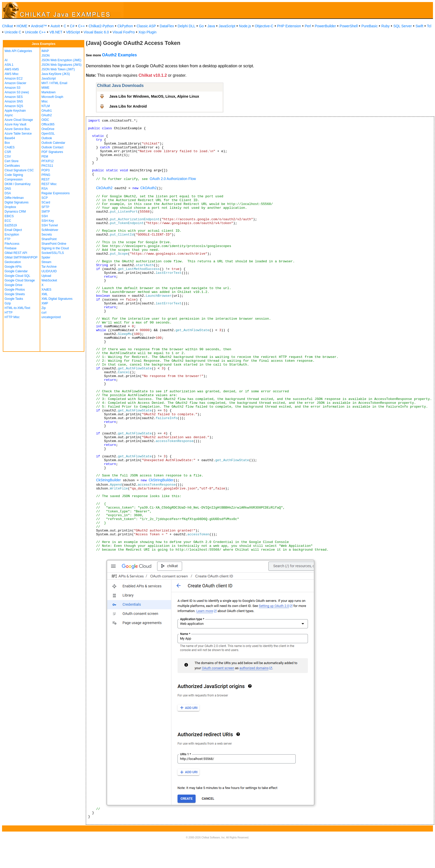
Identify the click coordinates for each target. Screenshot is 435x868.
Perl (308, 26)
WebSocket (49, 280)
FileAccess (12, 244)
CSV (8, 157)
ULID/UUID (49, 271)
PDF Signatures (52, 152)
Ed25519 (11, 225)
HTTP (9, 313)
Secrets (47, 235)
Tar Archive (49, 267)
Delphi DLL (186, 26)
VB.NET (56, 32)
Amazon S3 (12, 88)
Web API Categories (18, 51)
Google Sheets (15, 294)
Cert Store (12, 161)
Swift (419, 26)
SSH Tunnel (50, 225)
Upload (46, 276)
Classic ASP (146, 26)
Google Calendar (16, 271)
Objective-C (264, 26)
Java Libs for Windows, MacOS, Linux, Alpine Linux (154, 96)
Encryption (12, 235)
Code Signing (14, 175)
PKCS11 (47, 166)
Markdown (49, 92)
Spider (46, 257)
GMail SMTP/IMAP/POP (21, 257)
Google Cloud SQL (17, 276)
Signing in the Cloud (55, 248)
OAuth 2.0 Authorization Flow (173, 179)
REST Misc (49, 184)
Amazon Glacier (15, 83)
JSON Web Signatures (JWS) (62, 65)
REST (46, 179)
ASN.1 (9, 65)
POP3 (46, 170)
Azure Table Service (18, 134)
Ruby (385, 26)
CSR (8, 152)
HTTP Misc (12, 317)
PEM (45, 157)
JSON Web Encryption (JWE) (61, 60)
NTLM (46, 106)
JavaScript (227, 26)
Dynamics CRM (15, 212)
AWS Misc (12, 74)
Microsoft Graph (52, 97)
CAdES (10, 147)
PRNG (46, 175)
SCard (46, 202)
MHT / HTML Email (54, 83)
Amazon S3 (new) (17, 92)
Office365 (48, 124)
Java (211, 26)
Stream (46, 262)
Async (9, 115)
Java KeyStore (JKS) (56, 74)
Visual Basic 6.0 (96, 32)
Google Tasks (14, 299)
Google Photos (15, 290)
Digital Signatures (17, 202)
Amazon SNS (14, 101)
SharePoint (49, 239)
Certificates (12, 166)
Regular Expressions (56, 193)
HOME (22, 26)
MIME (45, 88)
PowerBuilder (325, 26)
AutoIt (55, 26)
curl (44, 313)
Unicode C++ (35, 32)
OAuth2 (47, 115)
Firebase (11, 248)
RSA (45, 189)
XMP (45, 303)
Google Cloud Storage (20, 280)
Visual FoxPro (124, 32)
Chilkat (8, 26)
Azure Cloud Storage (19, 120)
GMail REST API (16, 253)
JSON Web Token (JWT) (58, 69)
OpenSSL (48, 134)
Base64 (10, 138)
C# (72, 26)
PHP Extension (289, 26)
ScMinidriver (50, 230)
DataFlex (167, 26)
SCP (45, 198)
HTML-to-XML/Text (17, 308)
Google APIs (13, 267)
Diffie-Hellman (14, 198)
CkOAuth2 (104, 188)
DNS (8, 189)
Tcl (429, 26)
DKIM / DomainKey (18, 184)
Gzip (8, 303)
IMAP (45, 51)
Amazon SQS (14, 106)
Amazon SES (14, 97)
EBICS (9, 216)
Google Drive (13, 285)
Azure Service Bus (17, 129)
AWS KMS (12, 69)
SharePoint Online (54, 244)
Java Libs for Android (128, 106)
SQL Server (403, 26)
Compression (14, 179)
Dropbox (10, 207)
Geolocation (13, 262)
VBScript (73, 32)
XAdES (46, 290)
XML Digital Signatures (57, 299)
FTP (8, 239)
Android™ (39, 26)
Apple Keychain (15, 111)
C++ (81, 26)
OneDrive (48, 129)
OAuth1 (47, 111)
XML (45, 294)
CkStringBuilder (108, 480)
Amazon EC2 (14, 79)
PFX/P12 (48, 161)
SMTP (46, 212)
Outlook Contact (52, 147)
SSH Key (48, 221)
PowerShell (349, 26)
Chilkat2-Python (101, 26)
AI (6, 60)
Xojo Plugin (147, 32)
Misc (45, 101)
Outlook (47, 138)
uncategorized (51, 317)
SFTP (45, 207)
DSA (8, 193)
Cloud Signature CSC (19, 170)
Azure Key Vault (15, 124)
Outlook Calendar (53, 143)
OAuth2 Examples (119, 55)
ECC (8, 221)
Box (7, 143)
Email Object (13, 230)
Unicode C (13, 32)
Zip (44, 308)
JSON (46, 56)
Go (201, 26)
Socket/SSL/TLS (53, 253)
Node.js (245, 26)
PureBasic (370, 26)
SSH (45, 216)
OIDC (45, 120)
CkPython (125, 26)
